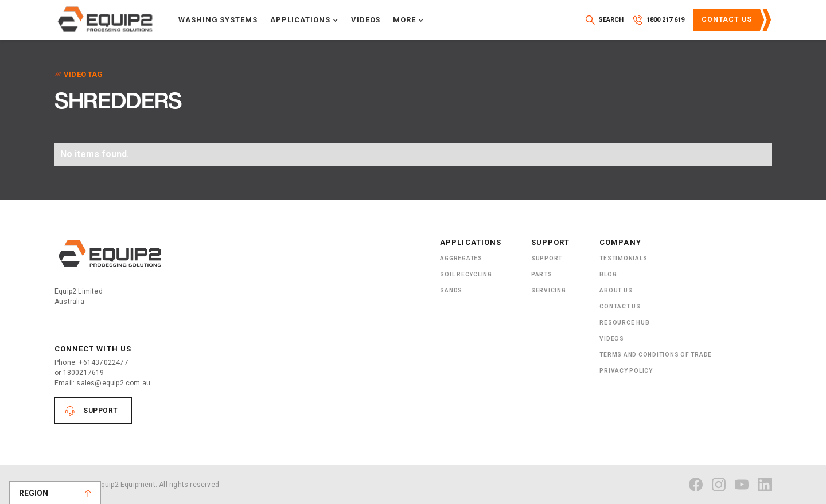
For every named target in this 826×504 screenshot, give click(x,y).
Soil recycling (466, 274)
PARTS (542, 274)
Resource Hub (624, 323)
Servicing (549, 290)
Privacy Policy (626, 371)
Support (101, 411)
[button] (304, 20)
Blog (608, 274)
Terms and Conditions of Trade (656, 355)
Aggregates (461, 258)
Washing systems (218, 20)
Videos (366, 20)
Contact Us (727, 19)
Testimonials (623, 258)
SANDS (451, 290)
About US (616, 290)
